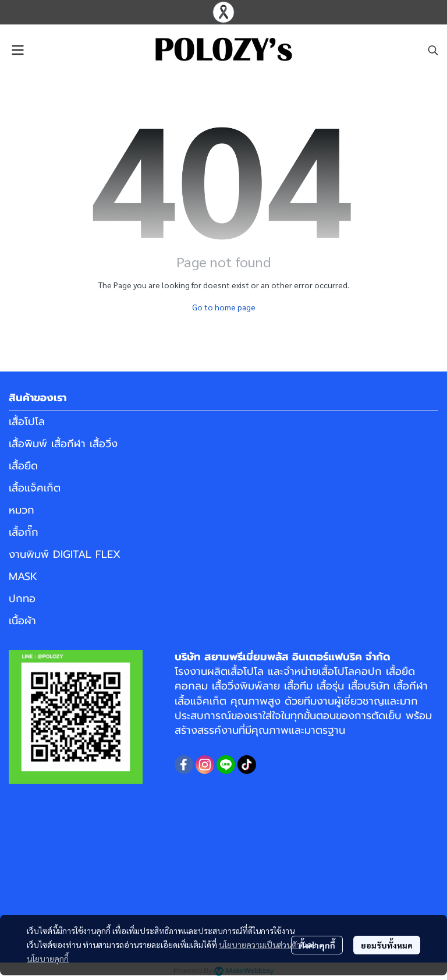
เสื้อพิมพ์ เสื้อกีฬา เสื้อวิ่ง (63, 444)
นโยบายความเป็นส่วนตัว (260, 944)
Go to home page (224, 307)
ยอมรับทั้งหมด (387, 945)
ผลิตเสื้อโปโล (235, 671)
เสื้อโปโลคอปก (350, 671)
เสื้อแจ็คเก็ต (35, 488)
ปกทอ (22, 599)
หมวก (22, 510)
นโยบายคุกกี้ (48, 958)
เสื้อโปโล (27, 422)
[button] (433, 50)
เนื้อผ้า (22, 621)
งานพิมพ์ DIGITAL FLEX (65, 554)
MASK (23, 576)
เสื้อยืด (23, 466)
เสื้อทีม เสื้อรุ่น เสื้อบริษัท (337, 686)
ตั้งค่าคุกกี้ (317, 945)
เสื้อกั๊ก (24, 532)
